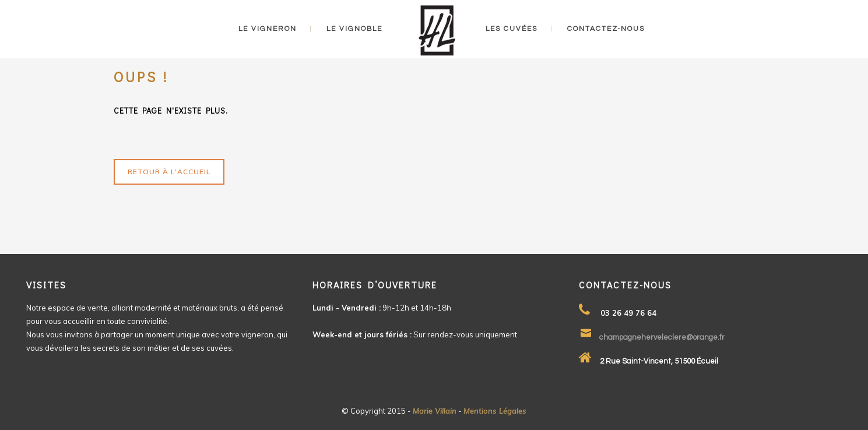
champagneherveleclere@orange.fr (662, 337)
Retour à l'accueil (169, 172)
